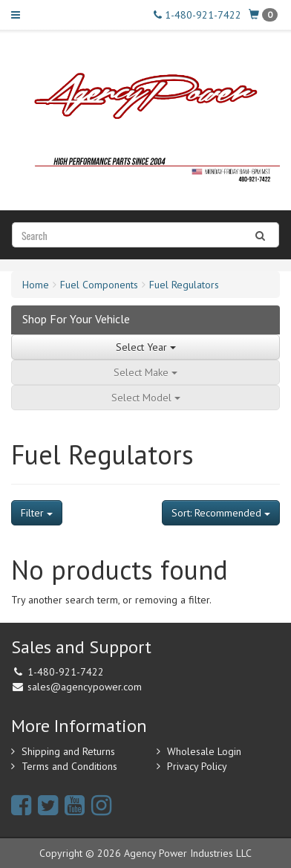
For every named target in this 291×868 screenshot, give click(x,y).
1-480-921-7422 (197, 15)
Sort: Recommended (221, 513)
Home (36, 285)
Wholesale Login (204, 751)
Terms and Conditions (69, 766)
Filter (37, 513)
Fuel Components (99, 285)
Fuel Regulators (184, 285)
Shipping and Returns (68, 751)
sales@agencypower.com (85, 687)
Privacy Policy (197, 766)
